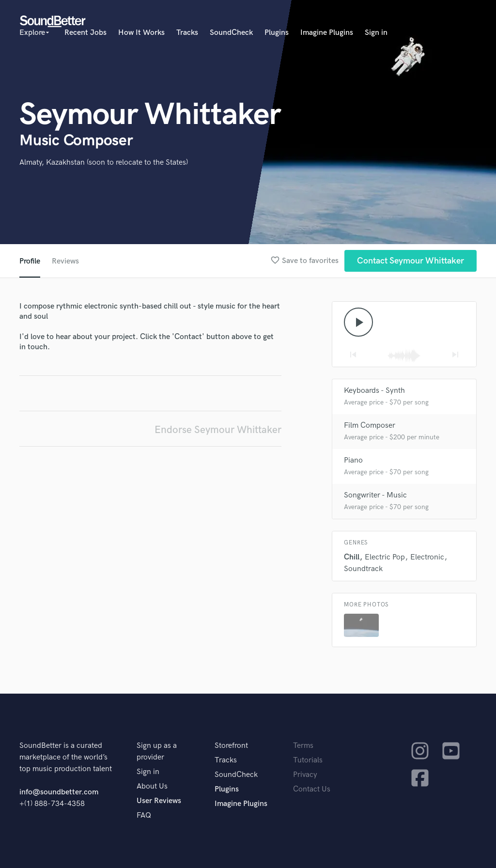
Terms (303, 746)
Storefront (231, 746)
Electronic (427, 557)
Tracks (187, 33)
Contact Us (312, 789)
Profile (30, 261)
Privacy (305, 775)
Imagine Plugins (327, 33)
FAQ (144, 815)
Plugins (277, 33)
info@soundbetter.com (59, 792)
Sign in (376, 33)
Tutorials (308, 760)
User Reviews (159, 801)
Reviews (65, 261)
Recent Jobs (85, 33)
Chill (352, 557)
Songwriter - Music (375, 495)
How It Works (141, 33)
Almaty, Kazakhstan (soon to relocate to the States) (104, 163)
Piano (353, 460)
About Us (152, 786)
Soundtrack (363, 569)
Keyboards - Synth (374, 391)
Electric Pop (385, 557)
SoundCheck (231, 33)
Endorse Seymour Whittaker (218, 430)
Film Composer (370, 426)
